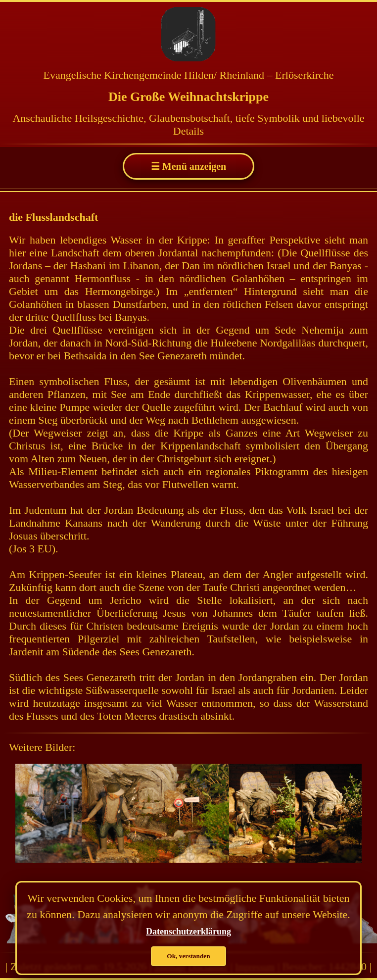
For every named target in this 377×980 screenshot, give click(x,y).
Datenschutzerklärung (188, 931)
